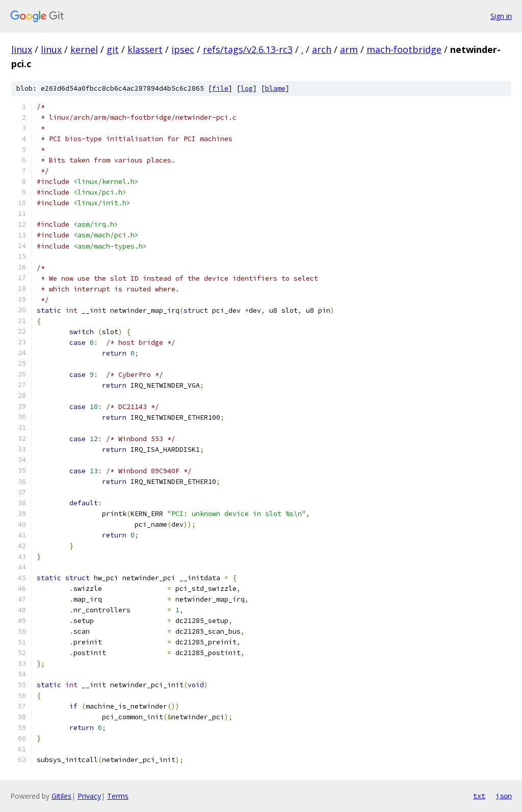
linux (22, 49)
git (113, 49)
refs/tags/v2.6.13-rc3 (248, 49)
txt (479, 796)
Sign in (501, 16)
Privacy (89, 796)
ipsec (183, 49)
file (220, 88)
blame (275, 88)
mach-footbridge (404, 49)
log (247, 88)
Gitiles (61, 796)
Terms (118, 796)
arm (349, 49)
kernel (84, 49)
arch (322, 49)
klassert (145, 49)
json (504, 796)
